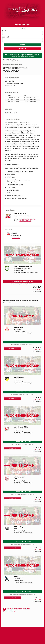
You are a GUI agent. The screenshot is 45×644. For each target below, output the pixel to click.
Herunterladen (16, 238)
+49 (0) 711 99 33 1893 (25, 221)
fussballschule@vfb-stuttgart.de (27, 219)
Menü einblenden (22, 25)
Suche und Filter (10, 60)
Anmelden (13, 348)
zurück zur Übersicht (11, 61)
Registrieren (23, 48)
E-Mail (4, 30)
